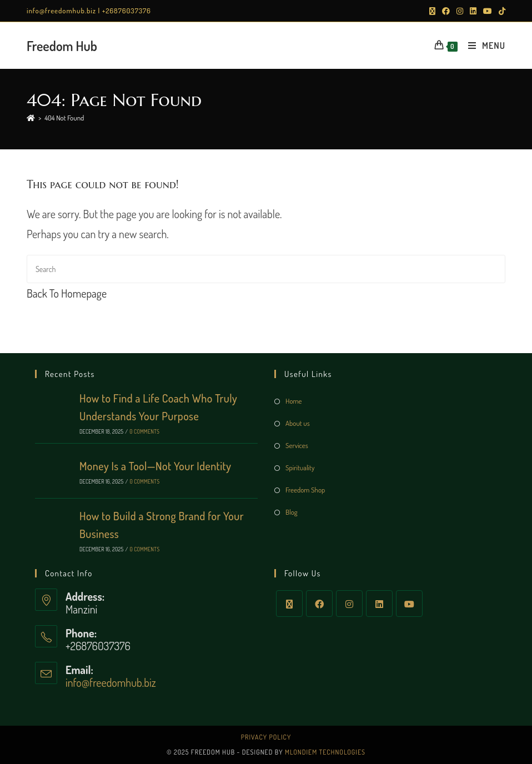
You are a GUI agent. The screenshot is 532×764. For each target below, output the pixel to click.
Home (294, 401)
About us (298, 423)
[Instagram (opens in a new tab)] (460, 11)
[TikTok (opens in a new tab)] (500, 11)
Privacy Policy (266, 737)
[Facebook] (319, 604)
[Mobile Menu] (483, 46)
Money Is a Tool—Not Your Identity (155, 466)
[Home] (31, 118)
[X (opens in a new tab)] (432, 11)
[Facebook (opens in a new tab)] (446, 11)
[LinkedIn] (379, 604)
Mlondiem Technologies (325, 752)
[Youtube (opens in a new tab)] (488, 11)
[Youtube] (409, 604)
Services (297, 445)
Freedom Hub (62, 46)
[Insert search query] (266, 269)
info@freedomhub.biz (111, 682)
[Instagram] (349, 604)
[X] (289, 604)
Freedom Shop (305, 490)
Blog (292, 512)
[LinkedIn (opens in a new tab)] (473, 11)
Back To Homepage (67, 293)
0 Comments (144, 431)
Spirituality (300, 468)
